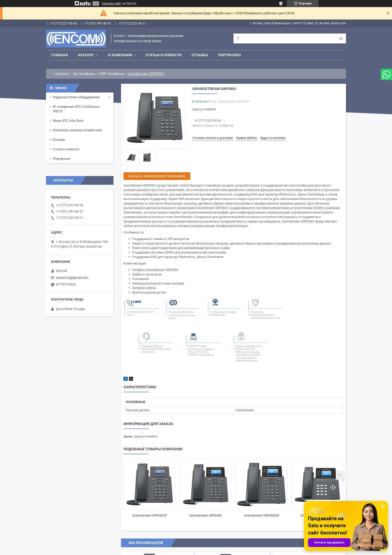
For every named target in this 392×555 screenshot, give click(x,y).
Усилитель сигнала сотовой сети (77, 130)
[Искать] (341, 38)
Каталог (86, 55)
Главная (59, 55)
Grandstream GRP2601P (150, 515)
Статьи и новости (164, 55)
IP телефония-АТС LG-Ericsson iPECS (76, 109)
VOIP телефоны (111, 74)
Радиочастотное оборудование (76, 97)
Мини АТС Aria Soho (68, 121)
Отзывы (200, 55)
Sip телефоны (84, 74)
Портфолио (229, 55)
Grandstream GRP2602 (205, 515)
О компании (120, 55)
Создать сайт (111, 3)
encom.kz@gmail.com (72, 278)
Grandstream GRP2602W (261, 515)
